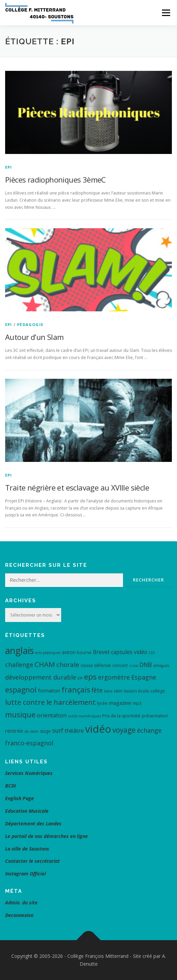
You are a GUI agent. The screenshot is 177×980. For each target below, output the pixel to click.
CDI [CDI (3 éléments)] (152, 653)
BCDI (10, 786)
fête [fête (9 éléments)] (97, 690)
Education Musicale (27, 811)
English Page (19, 798)
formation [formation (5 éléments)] (49, 691)
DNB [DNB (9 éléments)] (146, 665)
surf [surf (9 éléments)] (58, 730)
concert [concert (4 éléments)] (120, 665)
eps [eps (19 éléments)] (90, 677)
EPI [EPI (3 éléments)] (80, 678)
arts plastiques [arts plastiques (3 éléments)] (48, 653)
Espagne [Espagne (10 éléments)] (144, 677)
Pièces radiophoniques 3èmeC (56, 180)
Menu (166, 13)
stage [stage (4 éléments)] (45, 731)
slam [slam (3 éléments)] (35, 731)
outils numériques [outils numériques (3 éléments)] (84, 716)
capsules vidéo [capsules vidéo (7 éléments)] (129, 652)
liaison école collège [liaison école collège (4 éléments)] (145, 691)
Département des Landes (33, 823)
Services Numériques (29, 773)
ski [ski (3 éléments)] (27, 731)
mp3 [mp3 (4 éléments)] (137, 703)
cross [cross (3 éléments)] (134, 666)
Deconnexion (19, 915)
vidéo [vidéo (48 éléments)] (98, 729)
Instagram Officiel (25, 874)
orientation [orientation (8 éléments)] (52, 715)
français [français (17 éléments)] (76, 690)
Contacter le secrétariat (33, 861)
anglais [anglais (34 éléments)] (19, 650)
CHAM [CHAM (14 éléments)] (45, 664)
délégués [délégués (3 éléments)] (161, 666)
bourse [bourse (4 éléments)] (84, 652)
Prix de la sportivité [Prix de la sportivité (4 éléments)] (121, 716)
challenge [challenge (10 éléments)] (19, 665)
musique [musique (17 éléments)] (20, 714)
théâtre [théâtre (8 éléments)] (74, 730)
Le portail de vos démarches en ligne (46, 836)
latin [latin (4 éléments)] (118, 691)
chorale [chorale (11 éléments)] (68, 665)
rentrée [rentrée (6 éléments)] (14, 731)
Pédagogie (30, 324)
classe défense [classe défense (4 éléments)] (96, 665)
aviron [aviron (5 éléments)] (69, 652)
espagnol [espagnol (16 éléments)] (21, 690)
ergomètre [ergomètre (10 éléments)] (114, 677)
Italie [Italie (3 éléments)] (108, 691)
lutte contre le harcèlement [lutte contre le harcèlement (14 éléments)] (50, 702)
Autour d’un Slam (34, 337)
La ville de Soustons (27, 849)
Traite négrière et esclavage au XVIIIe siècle (77, 487)
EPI (9, 167)
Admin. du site (21, 903)
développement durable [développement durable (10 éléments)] (41, 677)
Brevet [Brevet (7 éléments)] (101, 652)
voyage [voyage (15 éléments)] (124, 730)
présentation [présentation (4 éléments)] (155, 716)
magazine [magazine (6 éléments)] (120, 703)
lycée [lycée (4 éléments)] (102, 703)
